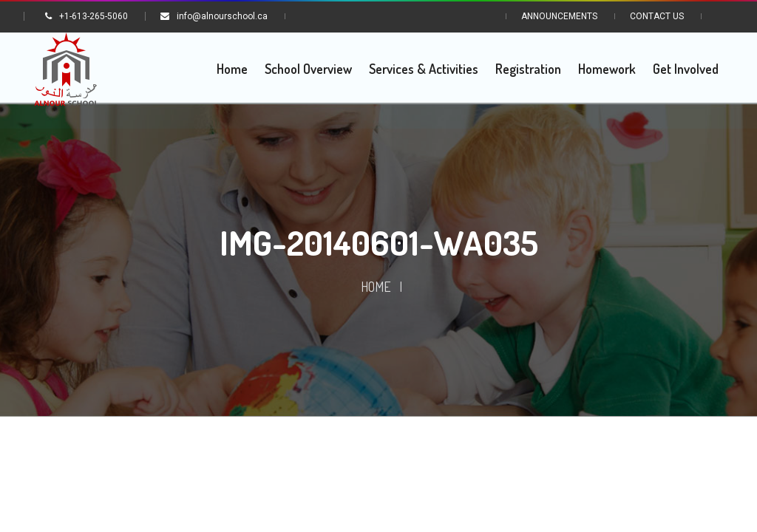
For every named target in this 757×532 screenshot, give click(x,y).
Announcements (559, 16)
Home (376, 287)
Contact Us (657, 16)
